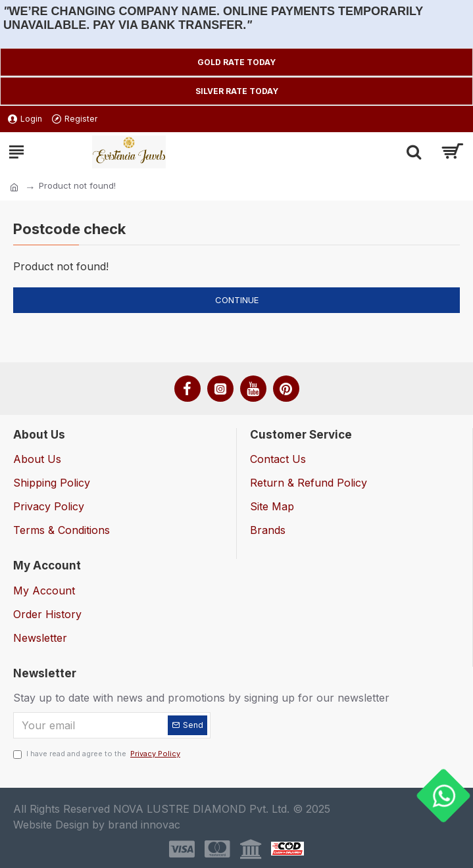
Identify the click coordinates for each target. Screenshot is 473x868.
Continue (237, 300)
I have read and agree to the (98, 754)
